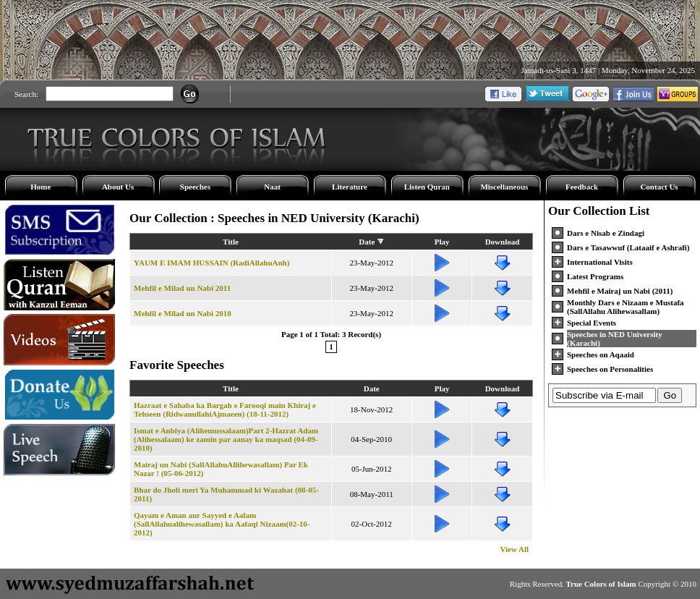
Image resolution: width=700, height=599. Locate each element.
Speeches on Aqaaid (601, 354)
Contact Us (659, 187)
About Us (118, 187)
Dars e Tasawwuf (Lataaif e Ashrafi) (628, 247)
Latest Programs (595, 276)
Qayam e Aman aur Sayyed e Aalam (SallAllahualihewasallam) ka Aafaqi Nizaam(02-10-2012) (222, 524)
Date (367, 242)
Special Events (592, 323)
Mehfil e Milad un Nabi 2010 (183, 313)
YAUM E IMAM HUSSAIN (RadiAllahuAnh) (212, 263)
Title (231, 242)
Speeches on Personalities (610, 369)
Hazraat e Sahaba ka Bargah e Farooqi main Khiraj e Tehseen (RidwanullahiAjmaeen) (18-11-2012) (225, 409)
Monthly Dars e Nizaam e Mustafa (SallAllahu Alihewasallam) (626, 307)
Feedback (582, 187)
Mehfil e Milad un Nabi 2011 (182, 288)
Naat (272, 187)
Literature (350, 187)
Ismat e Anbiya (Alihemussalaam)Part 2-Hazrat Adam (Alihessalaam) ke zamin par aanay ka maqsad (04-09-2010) (226, 439)
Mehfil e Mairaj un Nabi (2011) (620, 291)
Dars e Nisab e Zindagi (606, 233)
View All (514, 549)
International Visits (600, 262)
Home (40, 187)
